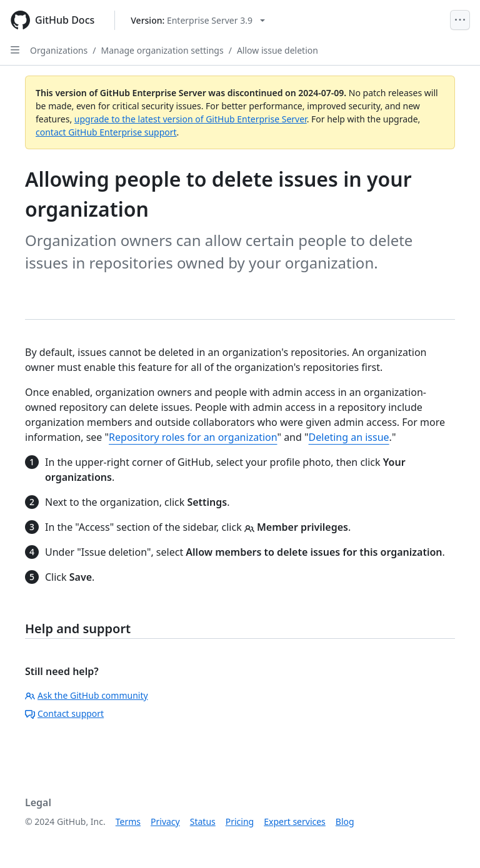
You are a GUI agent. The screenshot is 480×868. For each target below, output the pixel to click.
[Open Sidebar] (15, 50)
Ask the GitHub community (87, 695)
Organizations (59, 50)
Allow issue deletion (277, 50)
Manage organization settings (162, 50)
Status (203, 821)
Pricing (240, 821)
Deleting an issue (349, 437)
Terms (128, 821)
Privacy (165, 821)
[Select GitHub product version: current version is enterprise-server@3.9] (198, 20)
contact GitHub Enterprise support (106, 132)
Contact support (64, 713)
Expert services (295, 821)
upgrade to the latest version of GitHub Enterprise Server (191, 119)
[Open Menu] (460, 20)
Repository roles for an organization (193, 437)
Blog (345, 821)
